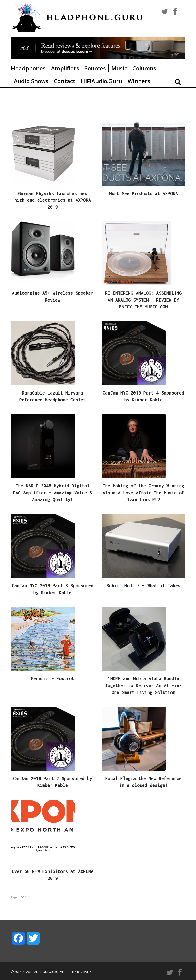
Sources (95, 68)
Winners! (140, 81)
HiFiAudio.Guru (102, 81)
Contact (65, 81)
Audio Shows (31, 81)
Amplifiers (65, 68)
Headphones (28, 68)
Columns (144, 68)
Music (119, 68)
